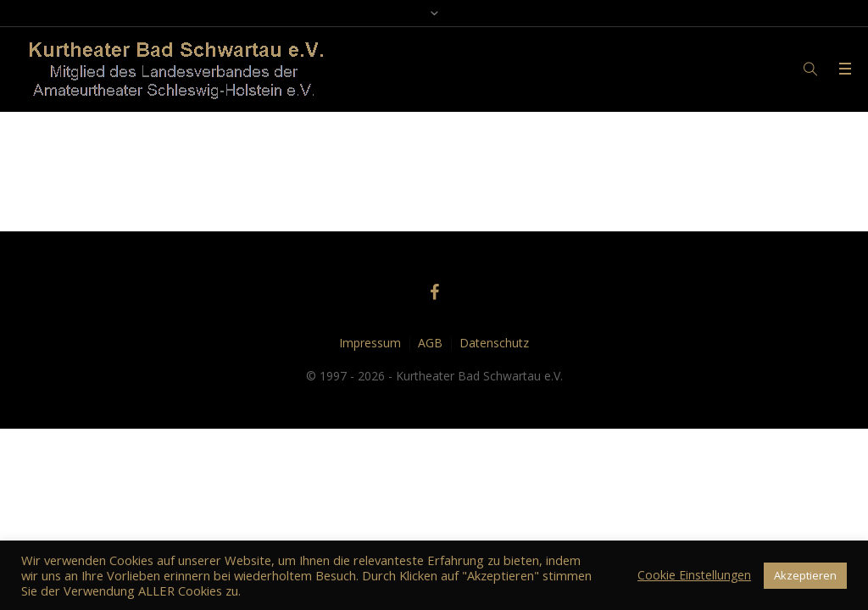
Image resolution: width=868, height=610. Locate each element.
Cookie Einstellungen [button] (694, 575)
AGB (430, 343)
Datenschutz (494, 343)
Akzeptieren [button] (805, 575)
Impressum (370, 343)
